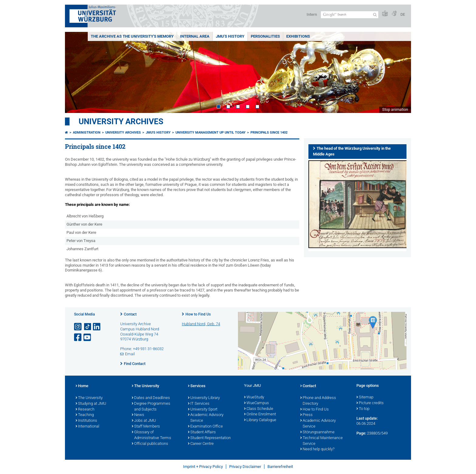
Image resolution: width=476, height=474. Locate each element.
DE (403, 14)
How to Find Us (198, 314)
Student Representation (209, 438)
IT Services (199, 404)
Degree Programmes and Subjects (151, 407)
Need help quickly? (317, 449)
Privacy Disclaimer (245, 467)
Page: (361, 433)
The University (89, 398)
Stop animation (395, 109)
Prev (76, 72)
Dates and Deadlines (151, 398)
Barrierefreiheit (280, 467)
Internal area (195, 36)
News (138, 415)
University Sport (203, 410)
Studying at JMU (91, 404)
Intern (312, 14)
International (87, 427)
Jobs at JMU (144, 421)
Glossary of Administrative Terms (151, 435)
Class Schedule (259, 409)
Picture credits (370, 403)
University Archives (121, 121)
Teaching (85, 415)
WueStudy (254, 397)
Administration (87, 133)
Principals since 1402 (269, 133)
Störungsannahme (317, 432)
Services (197, 386)
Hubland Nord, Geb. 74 (201, 324)
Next (400, 72)
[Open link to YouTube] (88, 338)
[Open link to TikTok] (88, 327)
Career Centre (201, 444)
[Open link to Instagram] (78, 327)
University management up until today (211, 133)
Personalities (265, 36)
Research (85, 410)
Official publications (150, 444)
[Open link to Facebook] (78, 338)
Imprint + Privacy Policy (203, 467)
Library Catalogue (260, 420)
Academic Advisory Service (206, 418)
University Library (204, 398)
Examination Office (205, 427)
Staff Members (146, 427)
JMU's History (230, 36)
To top (363, 409)
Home (82, 386)
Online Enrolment (260, 414)
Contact (130, 314)
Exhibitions (298, 36)
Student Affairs (202, 432)
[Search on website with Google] (350, 15)
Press (306, 415)
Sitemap (365, 397)
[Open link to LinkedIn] (97, 327)
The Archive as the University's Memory (132, 36)
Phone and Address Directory (318, 401)
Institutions (86, 421)
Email (130, 354)
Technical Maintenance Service (321, 441)
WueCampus (257, 403)
